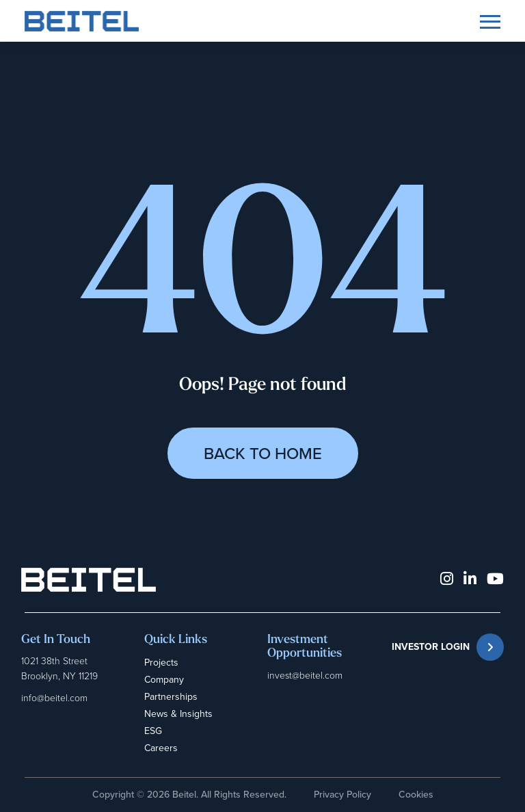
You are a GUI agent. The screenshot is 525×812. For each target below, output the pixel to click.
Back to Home (263, 454)
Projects (161, 663)
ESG (153, 731)
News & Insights (178, 714)
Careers (161, 748)
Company (164, 680)
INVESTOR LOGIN (448, 647)
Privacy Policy (342, 795)
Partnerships (171, 697)
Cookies (416, 795)
